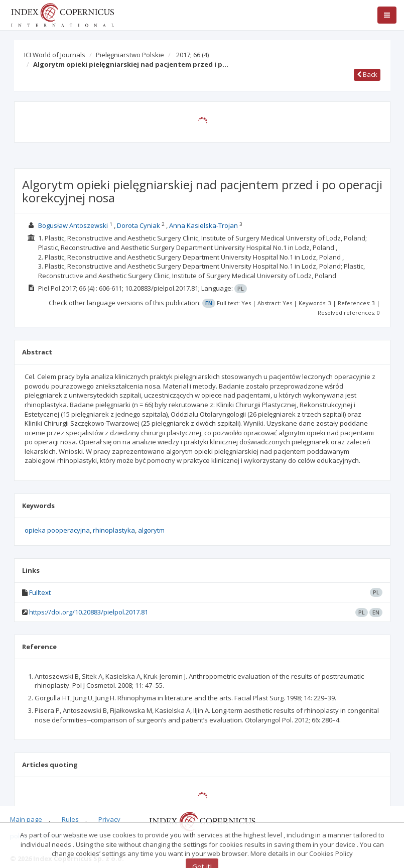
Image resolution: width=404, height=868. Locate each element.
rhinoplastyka (114, 530)
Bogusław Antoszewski (73, 225)
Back (367, 74)
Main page (26, 819)
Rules (70, 819)
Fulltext (40, 592)
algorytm (151, 530)
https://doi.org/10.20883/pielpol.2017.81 (89, 612)
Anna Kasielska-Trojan (204, 225)
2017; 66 (192, 55)
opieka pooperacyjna (57, 530)
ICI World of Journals (55, 55)
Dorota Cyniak (139, 225)
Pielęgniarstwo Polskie (130, 55)
